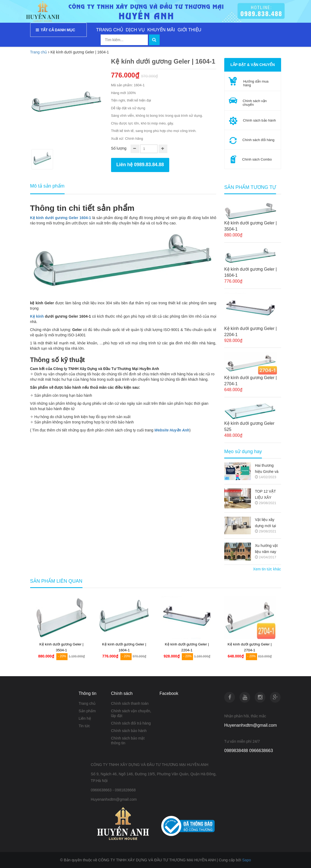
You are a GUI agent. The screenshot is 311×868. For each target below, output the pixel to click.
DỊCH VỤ (135, 30)
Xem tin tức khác (267, 569)
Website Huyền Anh (172, 430)
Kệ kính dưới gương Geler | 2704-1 (251, 381)
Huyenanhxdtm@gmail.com (251, 725)
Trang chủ (39, 52)
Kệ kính (37, 316)
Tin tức (84, 726)
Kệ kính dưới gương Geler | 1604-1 (251, 272)
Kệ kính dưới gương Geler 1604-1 (61, 218)
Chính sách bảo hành (129, 731)
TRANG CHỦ (110, 30)
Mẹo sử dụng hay (243, 452)
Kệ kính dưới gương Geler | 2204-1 (251, 332)
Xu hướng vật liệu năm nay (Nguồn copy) (266, 549)
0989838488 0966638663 (249, 751)
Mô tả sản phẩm (47, 186)
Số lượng (119, 148)
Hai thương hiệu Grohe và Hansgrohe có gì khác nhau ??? (267, 469)
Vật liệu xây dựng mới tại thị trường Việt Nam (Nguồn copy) (267, 523)
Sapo (247, 860)
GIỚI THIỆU (189, 30)
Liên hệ (85, 718)
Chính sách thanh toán (130, 703)
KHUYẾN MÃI (161, 30)
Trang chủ (87, 703)
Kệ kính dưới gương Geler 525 (249, 426)
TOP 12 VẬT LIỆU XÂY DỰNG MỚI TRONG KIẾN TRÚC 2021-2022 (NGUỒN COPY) (267, 495)
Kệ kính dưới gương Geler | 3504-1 (251, 226)
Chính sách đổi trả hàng (131, 723)
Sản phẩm (87, 711)
